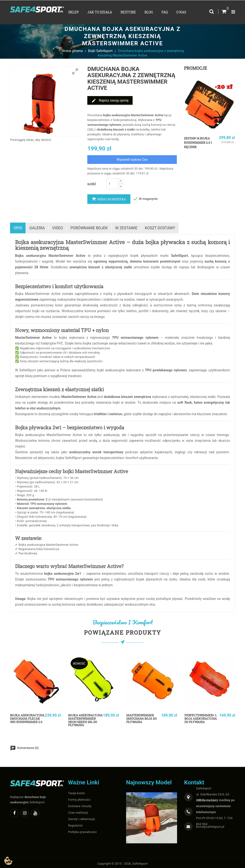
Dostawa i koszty (80, 804)
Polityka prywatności (82, 830)
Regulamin (75, 824)
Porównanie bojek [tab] (92, 227)
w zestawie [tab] (130, 227)
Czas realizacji (78, 811)
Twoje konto (77, 791)
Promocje (195, 68)
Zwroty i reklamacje (82, 817)
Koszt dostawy (165, 227)
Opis (18, 227)
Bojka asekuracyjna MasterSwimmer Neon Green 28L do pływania (85, 721)
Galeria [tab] (38, 227)
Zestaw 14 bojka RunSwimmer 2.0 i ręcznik (200, 143)
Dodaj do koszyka (109, 199)
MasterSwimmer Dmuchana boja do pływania (144, 718)
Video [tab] (59, 227)
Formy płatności (79, 798)
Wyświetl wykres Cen (132, 160)
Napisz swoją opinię (110, 101)
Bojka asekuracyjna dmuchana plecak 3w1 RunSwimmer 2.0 (27, 721)
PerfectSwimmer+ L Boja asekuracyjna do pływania (202, 719)
